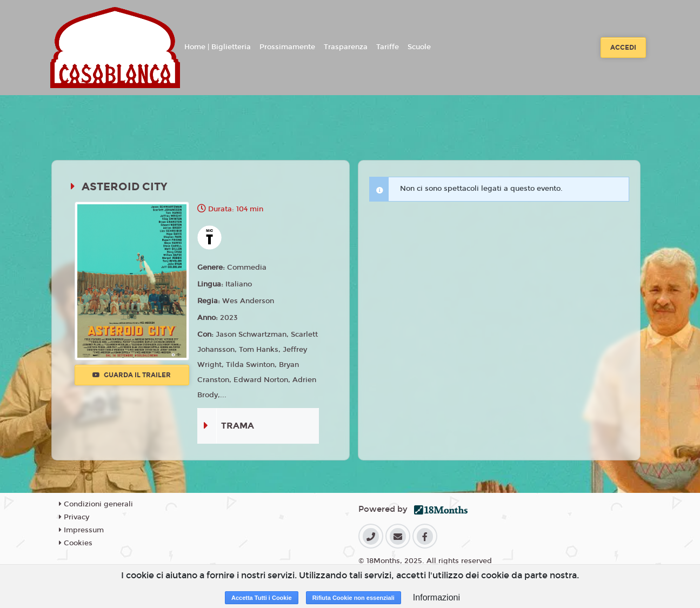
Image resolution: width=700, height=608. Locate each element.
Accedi (623, 48)
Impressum (81, 530)
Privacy (74, 517)
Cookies (76, 543)
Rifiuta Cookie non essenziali (354, 598)
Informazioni (436, 597)
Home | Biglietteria (218, 47)
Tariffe (388, 47)
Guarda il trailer (132, 375)
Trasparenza (346, 47)
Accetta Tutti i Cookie (262, 598)
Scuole (419, 47)
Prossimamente (287, 47)
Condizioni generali (96, 504)
